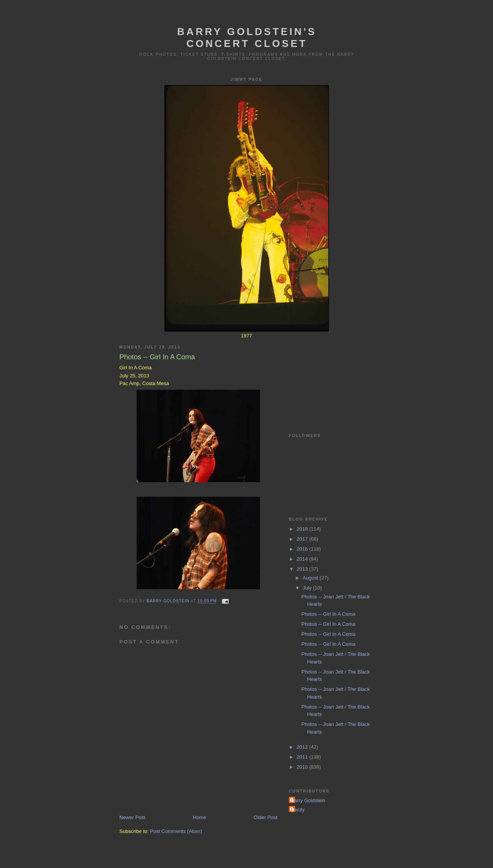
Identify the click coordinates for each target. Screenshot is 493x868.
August (311, 578)
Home (200, 817)
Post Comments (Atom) (176, 831)
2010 (303, 767)
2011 (303, 757)
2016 (303, 549)
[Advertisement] (327, 377)
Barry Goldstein (308, 800)
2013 (303, 569)
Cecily (298, 810)
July (308, 588)
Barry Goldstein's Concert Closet (247, 38)
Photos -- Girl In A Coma (328, 614)
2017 (303, 539)
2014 (303, 559)
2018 (303, 529)
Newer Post (132, 817)
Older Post (266, 817)
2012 (303, 747)
